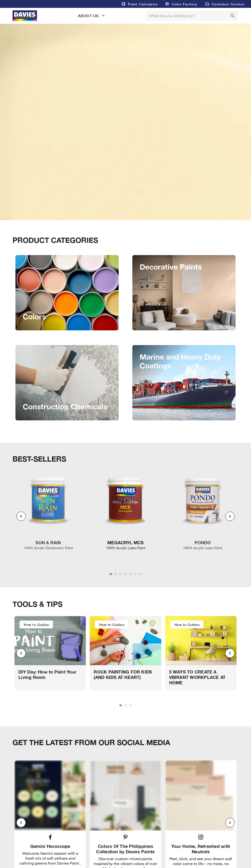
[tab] (111, 574)
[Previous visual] (21, 516)
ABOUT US (88, 16)
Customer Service (228, 4)
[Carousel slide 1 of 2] (120, 214)
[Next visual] (230, 516)
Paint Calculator (143, 4)
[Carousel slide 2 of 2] (131, 214)
